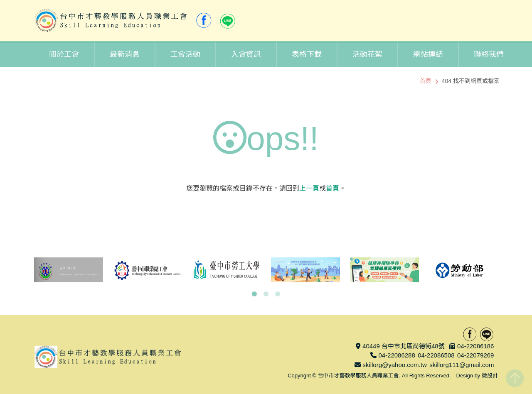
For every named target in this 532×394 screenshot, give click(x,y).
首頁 (426, 81)
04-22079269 (475, 355)
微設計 (490, 376)
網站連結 (428, 54)
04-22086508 (436, 355)
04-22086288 (397, 355)
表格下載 (307, 54)
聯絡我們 (489, 54)
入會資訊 (246, 54)
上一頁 (309, 188)
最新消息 (125, 54)
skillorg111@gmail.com (462, 365)
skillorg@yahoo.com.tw (394, 365)
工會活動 (185, 54)
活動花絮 (367, 54)
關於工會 (64, 54)
